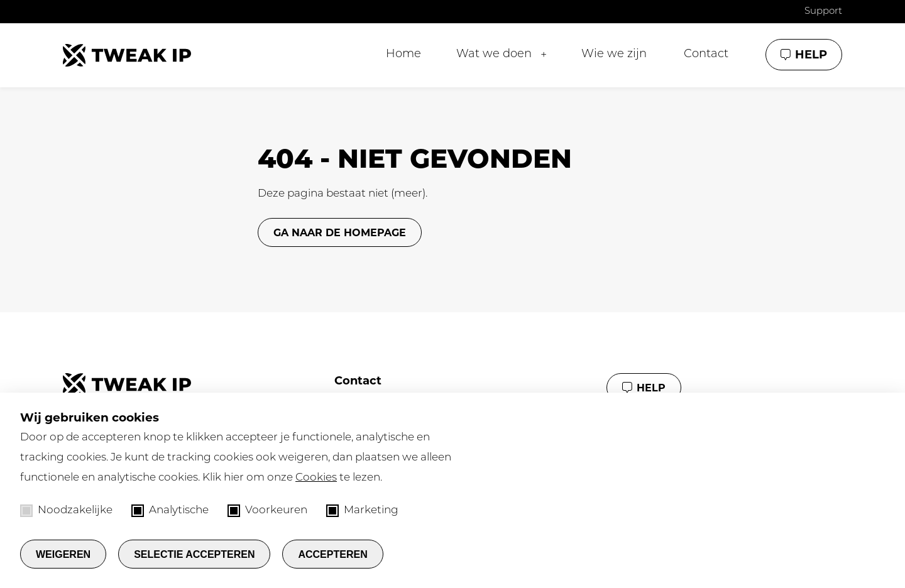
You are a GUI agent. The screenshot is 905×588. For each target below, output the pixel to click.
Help (811, 55)
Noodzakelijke (66, 511)
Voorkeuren (267, 511)
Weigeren (63, 554)
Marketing (362, 511)
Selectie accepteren (194, 554)
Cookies (316, 478)
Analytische (170, 511)
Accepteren (332, 554)
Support (823, 12)
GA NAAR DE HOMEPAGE (340, 233)
